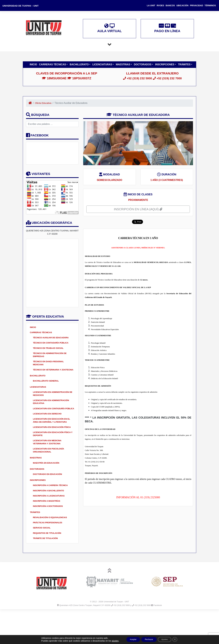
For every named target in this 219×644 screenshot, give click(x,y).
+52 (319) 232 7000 (169, 81)
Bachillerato (79, 67)
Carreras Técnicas (53, 67)
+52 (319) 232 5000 (136, 81)
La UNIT (151, 5)
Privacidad (196, 5)
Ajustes (167, 639)
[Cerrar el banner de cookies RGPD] (179, 639)
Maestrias (123, 67)
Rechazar (149, 639)
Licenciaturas (103, 67)
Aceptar (130, 639)
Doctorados (143, 67)
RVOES (160, 5)
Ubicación (182, 5)
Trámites (185, 67)
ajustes (111, 641)
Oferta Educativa (44, 106)
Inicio (33, 67)
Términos (210, 5)
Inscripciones (165, 67)
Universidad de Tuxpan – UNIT (22, 6)
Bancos (170, 5)
